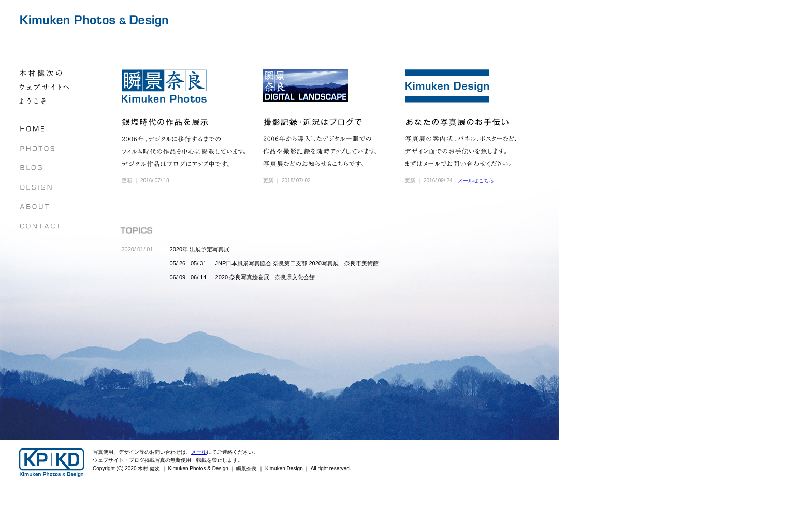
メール (199, 452)
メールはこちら (476, 180)
